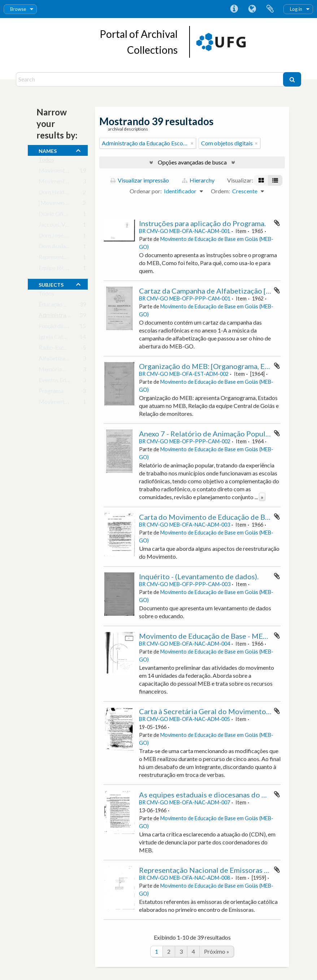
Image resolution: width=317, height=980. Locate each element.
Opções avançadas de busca (192, 162)
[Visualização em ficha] (261, 180)
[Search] (150, 79)
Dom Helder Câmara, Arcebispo (78, 194)
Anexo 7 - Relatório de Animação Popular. (206, 434)
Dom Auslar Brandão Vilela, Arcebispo (86, 248)
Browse (18, 9)
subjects (51, 284)
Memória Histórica (62, 371)
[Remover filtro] (192, 143)
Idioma (252, 9)
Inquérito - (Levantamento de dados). (199, 576)
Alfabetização (56, 360)
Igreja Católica (57, 338)
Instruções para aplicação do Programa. (202, 223)
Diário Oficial (55, 215)
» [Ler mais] (262, 497)
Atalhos (234, 9)
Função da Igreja (59, 327)
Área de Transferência (270, 9)
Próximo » (217, 951)
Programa (51, 392)
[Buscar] (292, 79)
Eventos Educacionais (65, 381)
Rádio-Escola (55, 349)
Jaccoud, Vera (56, 226)
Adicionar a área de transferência (277, 223)
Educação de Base (61, 306)
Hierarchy (198, 180)
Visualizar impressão (140, 180)
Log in (296, 9)
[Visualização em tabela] (275, 180)
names (48, 150)
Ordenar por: (146, 191)
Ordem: (220, 191)
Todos (46, 161)
